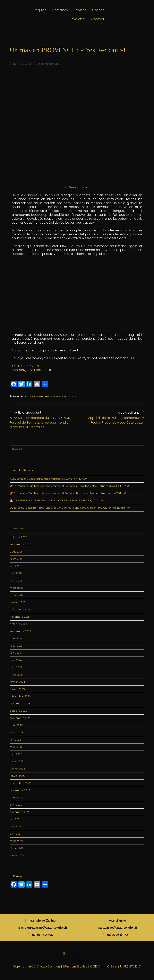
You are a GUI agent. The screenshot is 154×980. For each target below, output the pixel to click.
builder (29, 396)
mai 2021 (15, 826)
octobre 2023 (18, 711)
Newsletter (77, 19)
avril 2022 (16, 805)
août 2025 (16, 552)
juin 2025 (15, 566)
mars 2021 (16, 841)
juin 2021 (15, 819)
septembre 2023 (21, 718)
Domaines (60, 10)
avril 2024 (16, 667)
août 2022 (16, 798)
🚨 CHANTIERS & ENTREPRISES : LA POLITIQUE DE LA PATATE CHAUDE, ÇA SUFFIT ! (58, 500)
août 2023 (16, 725)
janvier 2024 (18, 689)
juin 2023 (15, 740)
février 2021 (17, 848)
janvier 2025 (18, 602)
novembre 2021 (20, 812)
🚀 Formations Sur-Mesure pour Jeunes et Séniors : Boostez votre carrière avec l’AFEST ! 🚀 (68, 493)
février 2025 (17, 595)
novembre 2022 (20, 790)
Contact (98, 19)
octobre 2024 (18, 624)
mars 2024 (17, 675)
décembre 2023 (20, 696)
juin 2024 (15, 653)
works (72, 396)
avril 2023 (16, 754)
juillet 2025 (17, 559)
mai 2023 (16, 747)
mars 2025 (17, 588)
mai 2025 (16, 573)
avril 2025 (16, 581)
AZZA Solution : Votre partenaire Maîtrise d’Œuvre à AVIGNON (49, 479)
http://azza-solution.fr (77, 187)
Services (80, 10)
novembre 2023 (20, 704)
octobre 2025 (18, 537)
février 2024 (17, 682)
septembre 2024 (21, 631)
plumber (39, 396)
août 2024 (16, 638)
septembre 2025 (21, 544)
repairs (63, 396)
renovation (51, 396)
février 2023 (17, 769)
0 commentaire (50, 64)
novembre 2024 (20, 617)
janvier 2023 (18, 776)
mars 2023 (17, 761)
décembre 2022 (20, 783)
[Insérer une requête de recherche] (77, 449)
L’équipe (40, 10)
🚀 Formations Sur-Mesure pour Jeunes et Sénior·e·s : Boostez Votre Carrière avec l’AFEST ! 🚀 (70, 486)
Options (98, 10)
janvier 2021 (17, 855)
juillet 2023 (17, 732)
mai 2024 (16, 660)
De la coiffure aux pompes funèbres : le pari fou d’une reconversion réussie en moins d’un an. (70, 508)
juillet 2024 (17, 646)
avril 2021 (16, 834)
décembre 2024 (20, 610)
